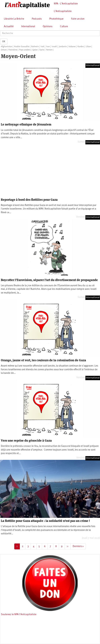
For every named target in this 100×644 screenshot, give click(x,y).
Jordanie (63, 47)
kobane (72, 47)
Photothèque (56, 19)
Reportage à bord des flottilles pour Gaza (29, 200)
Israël (54, 47)
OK (4, 41)
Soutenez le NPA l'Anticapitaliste (19, 615)
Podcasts (37, 19)
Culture (64, 27)
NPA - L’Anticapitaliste (66, 4)
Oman (4, 50)
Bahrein (35, 47)
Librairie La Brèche (14, 19)
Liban (88, 47)
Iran (48, 47)
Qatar (35, 50)
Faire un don (78, 19)
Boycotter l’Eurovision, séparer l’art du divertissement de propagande (49, 280)
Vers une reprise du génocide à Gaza (26, 440)
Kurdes (81, 47)
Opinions (48, 27)
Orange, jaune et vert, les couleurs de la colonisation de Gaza (43, 360)
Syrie (42, 50)
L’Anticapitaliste (63, 11)
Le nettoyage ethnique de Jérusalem (26, 124)
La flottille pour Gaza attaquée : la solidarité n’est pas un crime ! (45, 521)
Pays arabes (25, 50)
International (28, 27)
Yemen (49, 50)
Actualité (9, 27)
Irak (42, 47)
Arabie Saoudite (22, 47)
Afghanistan (7, 47)
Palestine (13, 50)
